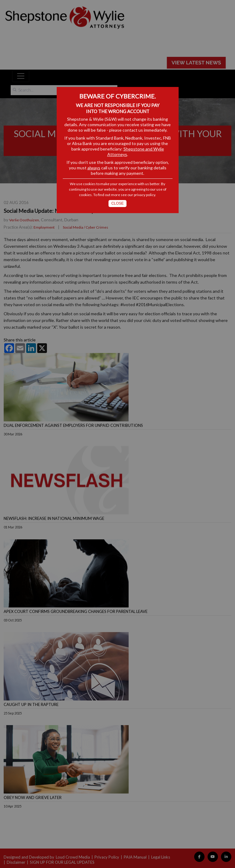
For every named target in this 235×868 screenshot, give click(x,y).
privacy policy (144, 195)
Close (118, 203)
